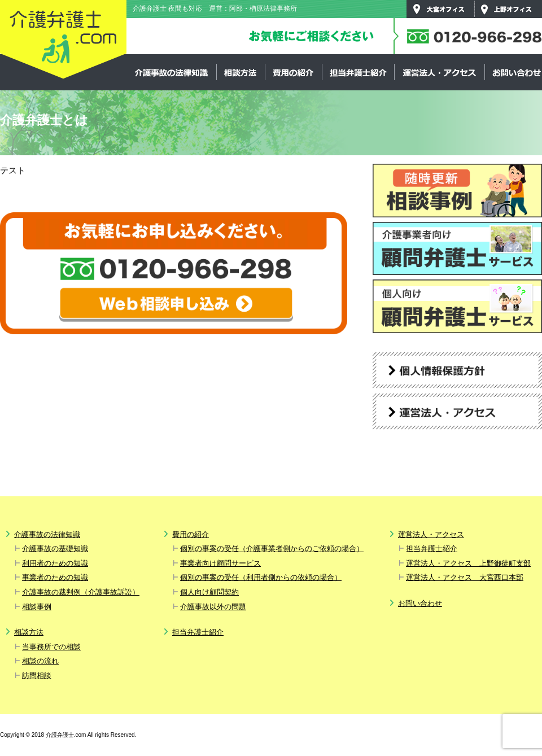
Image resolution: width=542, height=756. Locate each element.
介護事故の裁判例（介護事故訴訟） (81, 592)
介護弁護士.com (63, 40)
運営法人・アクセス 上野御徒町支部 (468, 563)
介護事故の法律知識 (172, 72)
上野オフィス (508, 9)
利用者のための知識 (55, 563)
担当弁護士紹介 (358, 72)
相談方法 (241, 72)
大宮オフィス (440, 9)
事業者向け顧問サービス (220, 563)
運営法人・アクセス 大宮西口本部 (465, 577)
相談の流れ (40, 661)
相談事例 (37, 607)
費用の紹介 (293, 72)
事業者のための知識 (55, 577)
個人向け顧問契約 (209, 592)
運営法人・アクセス (439, 72)
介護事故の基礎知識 (55, 549)
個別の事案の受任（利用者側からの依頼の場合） (261, 577)
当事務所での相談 (51, 647)
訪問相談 (37, 676)
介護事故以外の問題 (213, 607)
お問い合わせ (420, 603)
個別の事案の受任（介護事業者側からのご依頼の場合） (272, 549)
